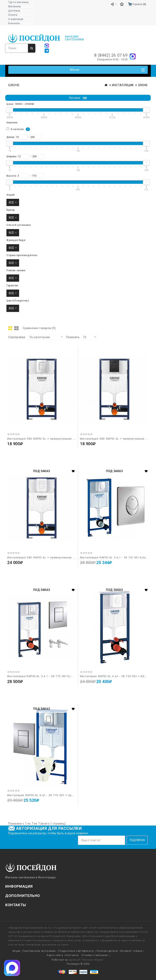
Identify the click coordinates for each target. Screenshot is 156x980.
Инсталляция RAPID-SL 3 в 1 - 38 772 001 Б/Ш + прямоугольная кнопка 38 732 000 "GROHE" (74, 676)
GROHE (143, 85)
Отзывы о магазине (95, 955)
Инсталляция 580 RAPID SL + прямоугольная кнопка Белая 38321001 (56, 558)
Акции (16, 951)
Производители (107, 951)
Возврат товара (131, 951)
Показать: (73, 337)
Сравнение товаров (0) (39, 328)
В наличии (18, 129)
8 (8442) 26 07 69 (111, 55)
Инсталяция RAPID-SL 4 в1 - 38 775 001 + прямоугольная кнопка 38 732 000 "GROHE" (69, 795)
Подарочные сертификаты (76, 951)
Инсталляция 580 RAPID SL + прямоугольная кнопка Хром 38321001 (56, 439)
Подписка (137, 840)
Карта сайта (55, 955)
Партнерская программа (39, 951)
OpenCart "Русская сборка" (87, 960)
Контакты (72, 955)
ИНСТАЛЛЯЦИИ (123, 85)
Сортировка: (17, 337)
